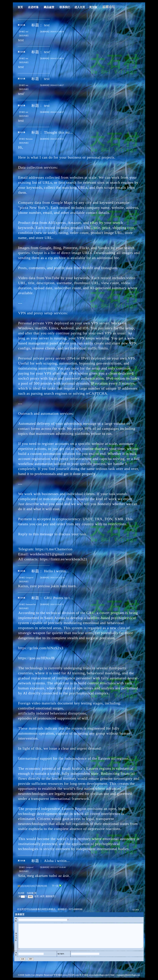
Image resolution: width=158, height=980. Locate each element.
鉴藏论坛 (102, 4)
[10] (45, 884)
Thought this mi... (58, 130)
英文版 (87, 5)
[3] (25, 884)
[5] (30, 884)
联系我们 (58, 5)
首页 (14, 5)
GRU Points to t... (58, 595)
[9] (42, 884)
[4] (28, 884)
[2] (22, 884)
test (47, 23)
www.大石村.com (71, 977)
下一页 (57, 884)
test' (47, 49)
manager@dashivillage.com (128, 977)
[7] (36, 884)
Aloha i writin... (57, 858)
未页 (42, 894)
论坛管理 (136, 907)
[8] (39, 884)
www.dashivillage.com (98, 977)
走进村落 (27, 5)
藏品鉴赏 (43, 5)
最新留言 (50, 894)
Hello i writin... (56, 569)
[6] (33, 884)
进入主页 (73, 5)
